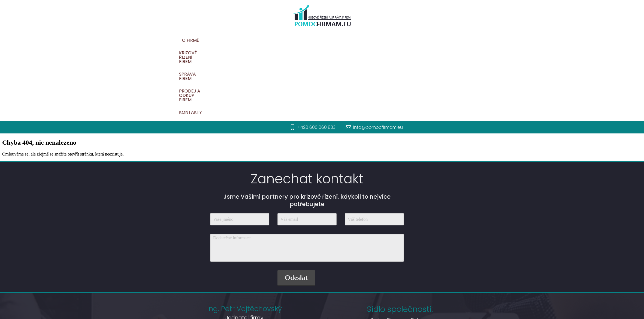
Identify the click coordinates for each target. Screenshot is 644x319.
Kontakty (495, 40)
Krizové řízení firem (351, 40)
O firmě (311, 40)
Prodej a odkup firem (449, 40)
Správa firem (399, 40)
